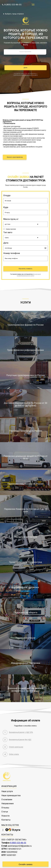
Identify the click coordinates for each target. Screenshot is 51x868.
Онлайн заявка (25, 862)
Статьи (5, 809)
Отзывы (5, 805)
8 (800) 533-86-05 (12, 5)
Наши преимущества (11, 793)
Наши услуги (7, 789)
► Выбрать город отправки (13, 14)
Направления (8, 801)
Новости (5, 813)
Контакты (6, 817)
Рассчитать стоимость (26, 269)
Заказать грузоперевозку (15, 157)
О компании (7, 797)
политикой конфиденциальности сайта (25, 75)
